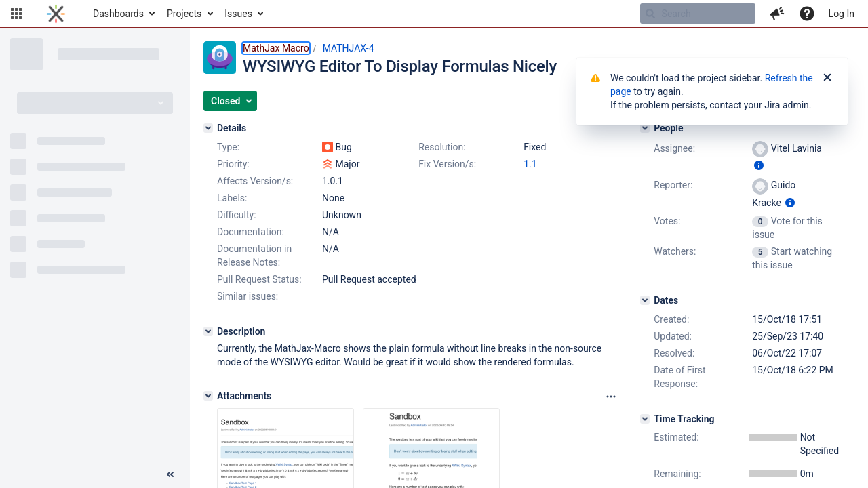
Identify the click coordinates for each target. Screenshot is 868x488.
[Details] (208, 128)
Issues (238, 14)
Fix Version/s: (447, 164)
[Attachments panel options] (611, 396)
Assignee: (674, 148)
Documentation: (251, 232)
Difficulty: (237, 215)
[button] (16, 14)
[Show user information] (759, 165)
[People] (645, 128)
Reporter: (673, 185)
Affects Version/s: (255, 181)
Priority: (233, 164)
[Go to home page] (56, 14)
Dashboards (118, 14)
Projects (184, 14)
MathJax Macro (276, 48)
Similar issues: (248, 296)
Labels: (232, 198)
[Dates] (645, 300)
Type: (228, 147)
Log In (842, 14)
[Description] (208, 331)
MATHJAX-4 (349, 48)
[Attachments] (208, 396)
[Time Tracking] (645, 419)
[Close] (827, 78)
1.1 (530, 164)
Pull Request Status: (259, 279)
